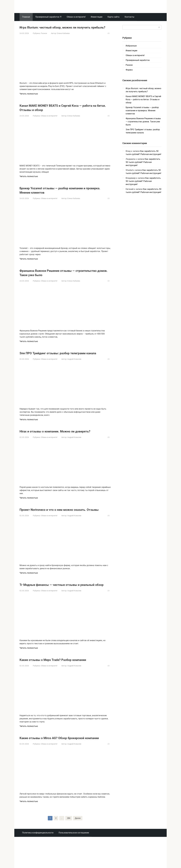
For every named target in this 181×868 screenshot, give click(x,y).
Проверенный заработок (138, 60)
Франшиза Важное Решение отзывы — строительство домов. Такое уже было (56, 277)
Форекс (129, 70)
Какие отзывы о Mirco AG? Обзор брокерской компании (62, 761)
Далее (78, 844)
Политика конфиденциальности (38, 859)
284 (69, 844)
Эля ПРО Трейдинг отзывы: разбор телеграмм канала (63, 359)
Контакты (129, 17)
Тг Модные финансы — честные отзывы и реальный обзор (58, 604)
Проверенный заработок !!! (48, 17)
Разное (44, 38)
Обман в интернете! (76, 17)
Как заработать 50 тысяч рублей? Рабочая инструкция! (143, 162)
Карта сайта (113, 17)
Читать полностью (29, 98)
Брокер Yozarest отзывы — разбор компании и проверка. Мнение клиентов (62, 194)
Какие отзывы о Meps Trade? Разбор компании (63, 681)
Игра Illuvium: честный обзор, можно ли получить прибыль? (56, 29)
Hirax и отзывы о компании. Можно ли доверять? (55, 442)
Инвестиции (97, 17)
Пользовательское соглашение (74, 859)
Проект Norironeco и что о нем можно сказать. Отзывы (63, 524)
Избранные (131, 46)
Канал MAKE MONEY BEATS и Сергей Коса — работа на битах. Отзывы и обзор (60, 112)
